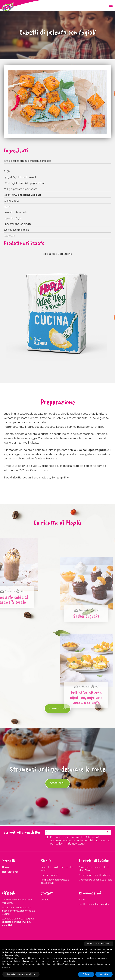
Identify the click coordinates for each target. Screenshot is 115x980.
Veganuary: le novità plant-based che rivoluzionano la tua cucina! (19, 911)
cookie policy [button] (13, 955)
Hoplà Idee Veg (10, 872)
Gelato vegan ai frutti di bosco (95, 875)
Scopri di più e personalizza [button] (21, 974)
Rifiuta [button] (86, 974)
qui (96, 837)
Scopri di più (57, 783)
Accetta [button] (104, 974)
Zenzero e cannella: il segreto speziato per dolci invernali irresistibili (18, 922)
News (82, 900)
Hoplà (5, 867)
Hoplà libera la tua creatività (94, 904)
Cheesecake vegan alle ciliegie (96, 880)
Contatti (45, 900)
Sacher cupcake (49, 875)
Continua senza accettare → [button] (99, 944)
